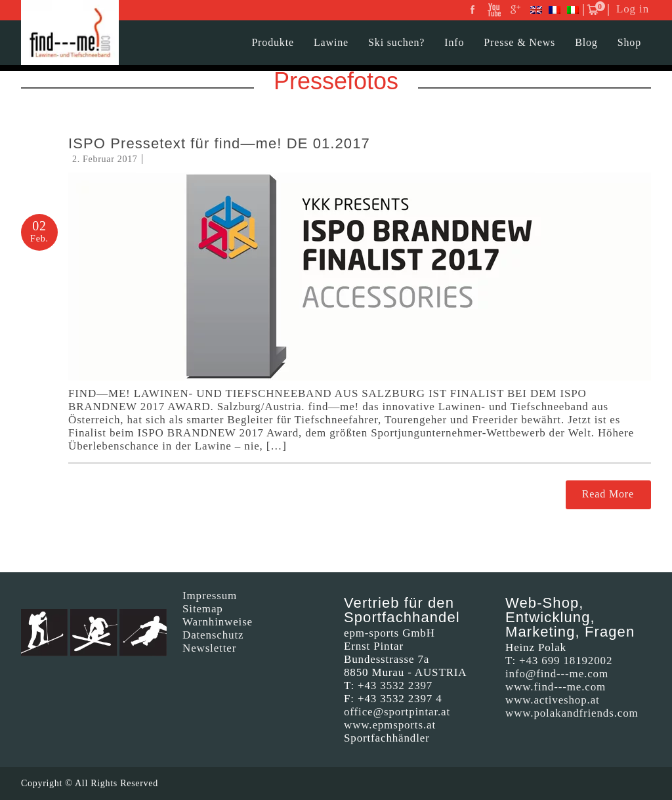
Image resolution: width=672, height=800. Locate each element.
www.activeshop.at (553, 700)
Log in (633, 9)
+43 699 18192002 (566, 661)
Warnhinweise (218, 622)
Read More (608, 494)
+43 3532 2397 (395, 685)
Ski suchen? (396, 42)
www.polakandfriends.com (572, 713)
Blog (586, 42)
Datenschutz (213, 635)
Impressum (210, 596)
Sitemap (203, 609)
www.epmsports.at (390, 725)
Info (454, 42)
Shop (629, 42)
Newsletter (209, 648)
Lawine (331, 42)
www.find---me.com (556, 687)
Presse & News (519, 42)
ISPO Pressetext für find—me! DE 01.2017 (219, 143)
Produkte (273, 42)
